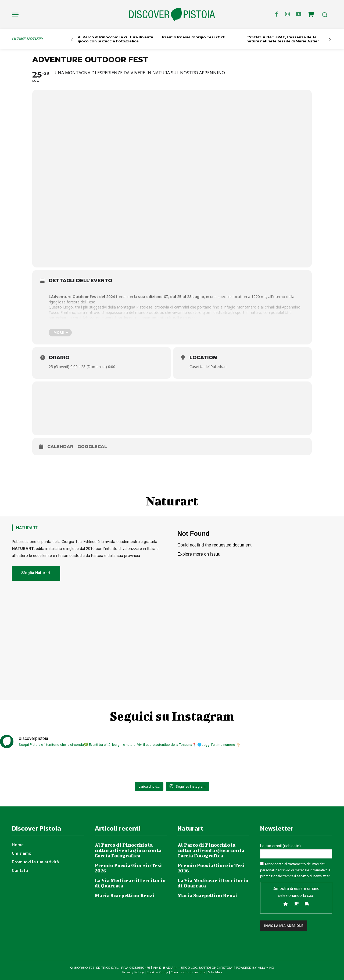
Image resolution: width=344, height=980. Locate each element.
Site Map (215, 972)
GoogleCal (92, 447)
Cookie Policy (157, 972)
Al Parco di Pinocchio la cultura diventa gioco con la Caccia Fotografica (115, 39)
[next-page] (330, 40)
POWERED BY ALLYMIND (255, 968)
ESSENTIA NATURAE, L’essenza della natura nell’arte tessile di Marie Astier (283, 39)
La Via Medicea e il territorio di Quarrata (130, 883)
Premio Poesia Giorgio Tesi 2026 (194, 37)
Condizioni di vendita (188, 972)
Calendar (60, 447)
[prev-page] (72, 40)
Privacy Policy (133, 972)
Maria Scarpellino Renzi (125, 895)
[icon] (311, 15)
